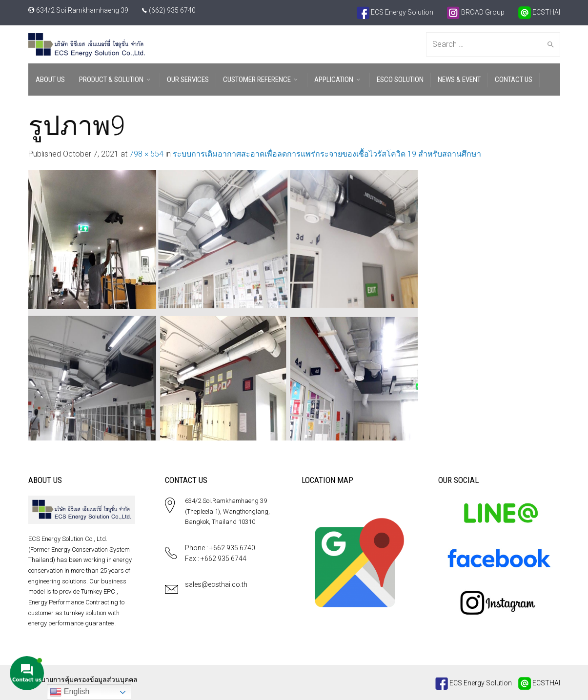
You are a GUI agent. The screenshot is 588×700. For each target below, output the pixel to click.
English (70, 692)
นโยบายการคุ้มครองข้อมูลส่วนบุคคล (83, 680)
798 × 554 (146, 154)
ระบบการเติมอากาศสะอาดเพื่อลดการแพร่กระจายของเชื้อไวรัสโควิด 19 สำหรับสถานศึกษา (327, 154)
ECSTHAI (539, 12)
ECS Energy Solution (395, 12)
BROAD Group (476, 12)
